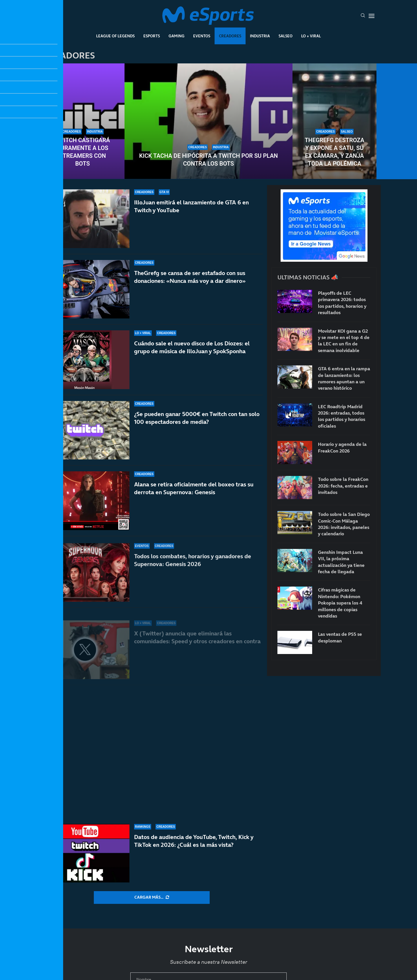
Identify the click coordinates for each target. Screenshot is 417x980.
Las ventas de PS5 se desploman (340, 637)
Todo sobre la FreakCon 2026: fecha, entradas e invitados (343, 486)
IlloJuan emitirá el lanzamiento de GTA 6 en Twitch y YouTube (191, 206)
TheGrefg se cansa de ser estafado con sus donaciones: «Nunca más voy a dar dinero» (190, 277)
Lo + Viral (311, 36)
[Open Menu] (372, 16)
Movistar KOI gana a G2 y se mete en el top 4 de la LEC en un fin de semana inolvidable (344, 341)
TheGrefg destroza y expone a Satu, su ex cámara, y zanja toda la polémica (334, 152)
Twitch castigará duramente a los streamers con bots (82, 152)
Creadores (230, 36)
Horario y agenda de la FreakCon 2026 (342, 447)
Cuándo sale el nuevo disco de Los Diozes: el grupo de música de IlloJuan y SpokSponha (192, 354)
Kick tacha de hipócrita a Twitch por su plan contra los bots (208, 160)
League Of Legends (115, 36)
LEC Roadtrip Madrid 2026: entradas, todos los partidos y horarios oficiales (342, 416)
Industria (260, 36)
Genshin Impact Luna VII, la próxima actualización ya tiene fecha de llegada (341, 562)
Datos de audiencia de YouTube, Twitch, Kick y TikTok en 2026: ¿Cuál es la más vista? (194, 851)
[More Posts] (152, 897)
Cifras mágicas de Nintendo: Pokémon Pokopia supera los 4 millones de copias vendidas (340, 603)
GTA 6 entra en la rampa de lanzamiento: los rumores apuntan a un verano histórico (344, 378)
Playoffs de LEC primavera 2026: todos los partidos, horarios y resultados (342, 303)
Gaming (177, 36)
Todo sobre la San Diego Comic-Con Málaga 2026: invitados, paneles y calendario (344, 524)
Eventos (202, 36)
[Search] (363, 16)
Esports (152, 36)
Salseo (286, 36)
